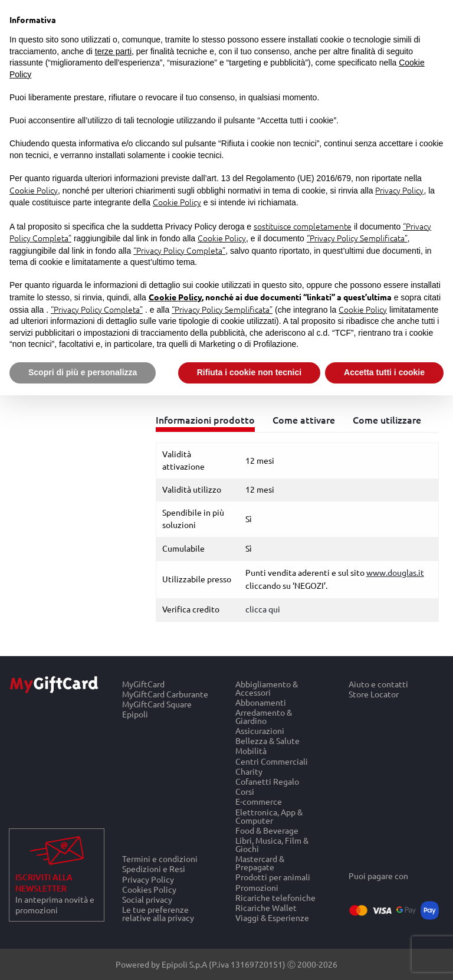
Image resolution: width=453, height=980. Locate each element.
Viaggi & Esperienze (272, 918)
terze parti (113, 51)
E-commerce (259, 802)
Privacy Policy (148, 879)
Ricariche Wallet (266, 907)
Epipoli (135, 714)
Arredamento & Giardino (264, 716)
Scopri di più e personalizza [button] (83, 372)
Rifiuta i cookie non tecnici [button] (249, 372)
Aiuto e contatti (378, 684)
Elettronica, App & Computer (269, 816)
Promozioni (257, 887)
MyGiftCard (143, 684)
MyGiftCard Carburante (165, 694)
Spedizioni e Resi (154, 869)
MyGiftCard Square (157, 704)
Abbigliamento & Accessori (267, 688)
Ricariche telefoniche (275, 897)
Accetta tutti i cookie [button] (384, 372)
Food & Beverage (267, 830)
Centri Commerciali (272, 761)
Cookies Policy (149, 889)
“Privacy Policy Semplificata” (357, 238)
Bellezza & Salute (267, 741)
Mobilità (251, 751)
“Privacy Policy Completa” (179, 250)
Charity (249, 771)
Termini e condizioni (160, 858)
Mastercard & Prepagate (260, 863)
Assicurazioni (260, 731)
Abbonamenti (261, 702)
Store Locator (374, 694)
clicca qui (263, 609)
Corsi (245, 791)
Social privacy (147, 899)
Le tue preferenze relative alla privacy (158, 914)
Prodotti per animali (273, 877)
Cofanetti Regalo (267, 781)
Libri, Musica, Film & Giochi (272, 844)
